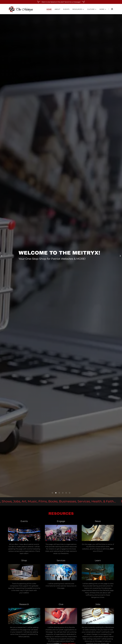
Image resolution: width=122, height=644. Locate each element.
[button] (78, 9)
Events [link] (66, 9)
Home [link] (49, 9)
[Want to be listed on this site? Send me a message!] (61, 2)
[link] (21, 9)
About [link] (57, 9)
